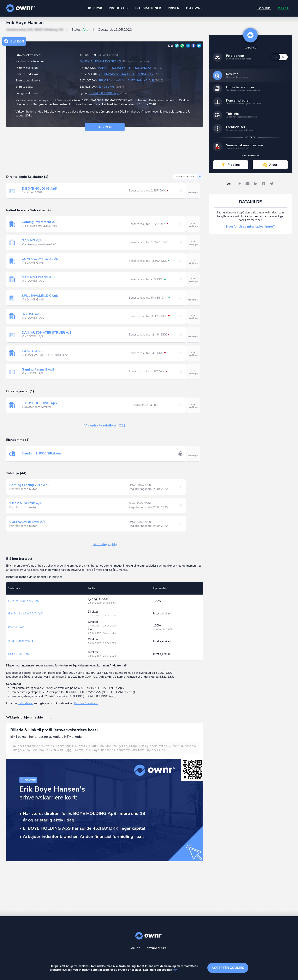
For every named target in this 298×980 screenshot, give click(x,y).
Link (177, 47)
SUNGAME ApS (19, 656)
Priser (173, 8)
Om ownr (194, 8)
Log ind (264, 8)
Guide (136, 950)
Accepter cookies (228, 968)
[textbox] (105, 750)
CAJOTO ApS (32, 353)
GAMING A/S (32, 242)
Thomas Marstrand (86, 705)
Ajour (273, 167)
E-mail (182, 47)
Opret (283, 8)
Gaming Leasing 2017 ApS (30, 487)
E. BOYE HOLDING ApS (104, 95)
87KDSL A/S (106, 89)
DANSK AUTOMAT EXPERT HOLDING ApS (125, 70)
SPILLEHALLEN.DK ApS (40, 298)
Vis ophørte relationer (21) (105, 427)
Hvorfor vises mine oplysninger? (250, 228)
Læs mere (105, 129)
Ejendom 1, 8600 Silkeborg (43, 455)
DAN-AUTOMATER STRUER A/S (47, 334)
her (175, 970)
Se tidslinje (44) (105, 546)
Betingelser (157, 950)
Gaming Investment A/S (40, 224)
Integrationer (148, 8)
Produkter (119, 8)
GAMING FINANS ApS (39, 279)
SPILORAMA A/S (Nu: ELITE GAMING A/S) (126, 76)
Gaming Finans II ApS (38, 371)
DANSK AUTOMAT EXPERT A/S (101, 63)
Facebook (193, 47)
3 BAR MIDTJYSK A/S (26, 505)
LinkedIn (188, 47)
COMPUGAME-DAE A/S (40, 261)
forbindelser (25, 705)
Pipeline (234, 167)
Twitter (199, 47)
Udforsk (94, 8)
